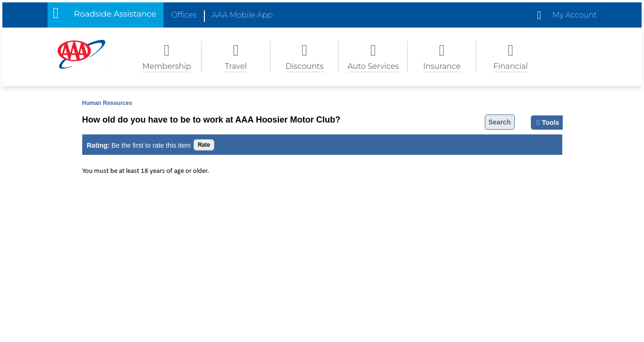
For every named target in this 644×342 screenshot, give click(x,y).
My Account (574, 15)
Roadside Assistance (115, 14)
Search (500, 122)
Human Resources (107, 103)
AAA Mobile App (242, 15)
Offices (184, 15)
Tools (548, 123)
